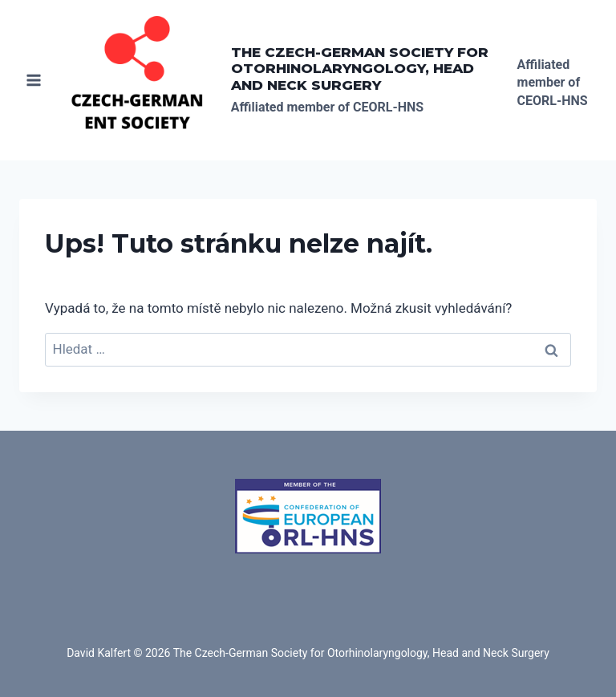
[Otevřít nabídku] (34, 80)
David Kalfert (99, 653)
